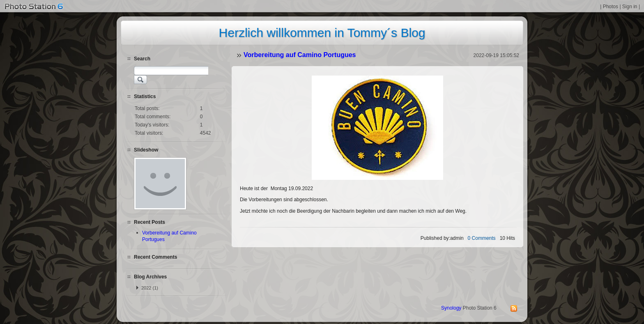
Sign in (630, 7)
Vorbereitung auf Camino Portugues (300, 55)
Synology (451, 308)
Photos (611, 7)
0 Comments (482, 238)
